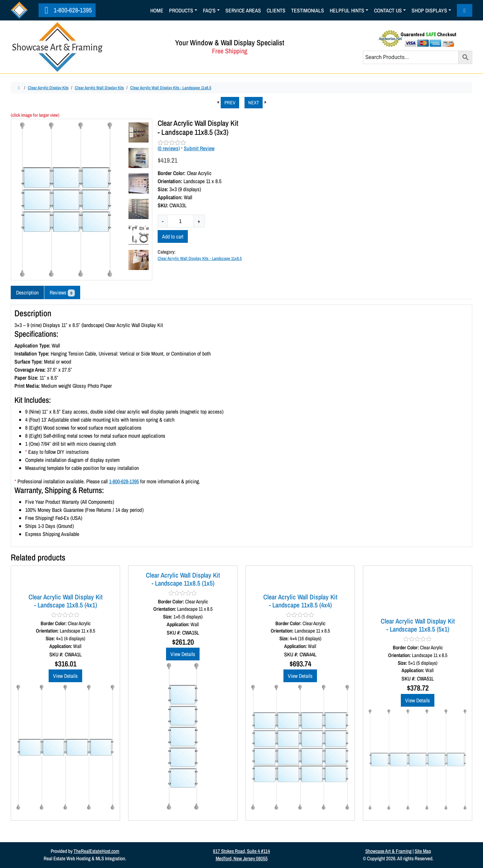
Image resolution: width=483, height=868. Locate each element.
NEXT (254, 102)
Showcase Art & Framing (388, 851)
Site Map (423, 851)
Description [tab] (27, 292)
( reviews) (169, 148)
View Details (65, 676)
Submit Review (199, 148)
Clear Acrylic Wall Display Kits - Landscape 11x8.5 (171, 88)
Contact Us (388, 10)
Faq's (209, 10)
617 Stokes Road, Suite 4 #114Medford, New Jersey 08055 (241, 855)
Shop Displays (429, 10)
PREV (230, 102)
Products (181, 10)
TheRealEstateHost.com (96, 851)
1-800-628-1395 (67, 10)
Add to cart (173, 236)
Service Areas (243, 10)
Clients (276, 10)
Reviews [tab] (62, 293)
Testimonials (308, 10)
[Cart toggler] (465, 10)
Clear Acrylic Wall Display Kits (99, 88)
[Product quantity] (180, 221)
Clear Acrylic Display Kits (48, 88)
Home (157, 10)
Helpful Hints (347, 10)
